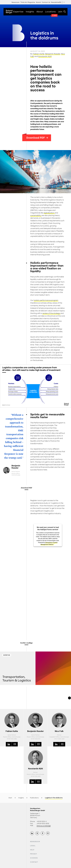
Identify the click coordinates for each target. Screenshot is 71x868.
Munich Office (16, 474)
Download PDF (37, 138)
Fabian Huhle (39, 54)
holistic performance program (46, 300)
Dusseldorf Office (55, 737)
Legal (33, 846)
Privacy (34, 854)
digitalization (49, 213)
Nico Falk (59, 731)
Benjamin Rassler (53, 54)
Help (32, 850)
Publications (34, 798)
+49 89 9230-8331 (35, 776)
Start (10, 798)
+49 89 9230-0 (42, 821)
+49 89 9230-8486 (12, 739)
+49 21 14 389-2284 (59, 739)
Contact (34, 862)
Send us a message (44, 826)
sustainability (36, 215)
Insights (21, 798)
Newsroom (35, 842)
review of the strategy (51, 313)
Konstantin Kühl (45, 56)
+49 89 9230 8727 (35, 739)
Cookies (34, 858)
